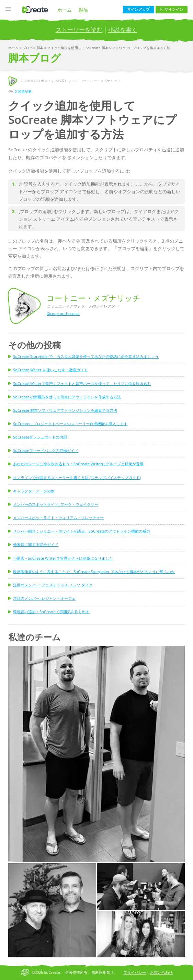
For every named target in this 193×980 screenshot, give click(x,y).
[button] (96, 754)
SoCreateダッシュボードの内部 (40, 437)
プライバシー (135, 972)
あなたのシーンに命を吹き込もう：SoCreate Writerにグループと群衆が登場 (78, 464)
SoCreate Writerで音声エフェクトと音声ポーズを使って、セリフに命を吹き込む (82, 383)
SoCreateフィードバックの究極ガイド (46, 450)
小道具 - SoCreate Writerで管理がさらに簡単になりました (63, 558)
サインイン (172, 9)
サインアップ (138, 9)
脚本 (40, 48)
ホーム (65, 10)
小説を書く (123, 30)
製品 (83, 10)
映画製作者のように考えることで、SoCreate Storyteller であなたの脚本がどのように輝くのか (94, 571)
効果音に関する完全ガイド (36, 544)
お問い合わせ (161, 972)
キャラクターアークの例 (34, 491)
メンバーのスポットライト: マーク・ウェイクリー (56, 504)
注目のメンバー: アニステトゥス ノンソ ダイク (53, 585)
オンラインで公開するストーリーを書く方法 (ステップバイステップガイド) (77, 477)
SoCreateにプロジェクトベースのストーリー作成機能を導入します (70, 424)
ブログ (28, 48)
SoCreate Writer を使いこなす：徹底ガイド (50, 370)
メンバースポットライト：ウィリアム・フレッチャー (58, 518)
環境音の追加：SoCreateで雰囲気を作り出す (51, 612)
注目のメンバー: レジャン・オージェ (44, 598)
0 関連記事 (23, 91)
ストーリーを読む (79, 30)
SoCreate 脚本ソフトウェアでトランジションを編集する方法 (65, 410)
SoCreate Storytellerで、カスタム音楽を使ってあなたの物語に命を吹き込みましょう (86, 356)
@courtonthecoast (63, 313)
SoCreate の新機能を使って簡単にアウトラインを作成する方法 (67, 397)
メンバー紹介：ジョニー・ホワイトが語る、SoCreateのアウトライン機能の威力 (82, 531)
